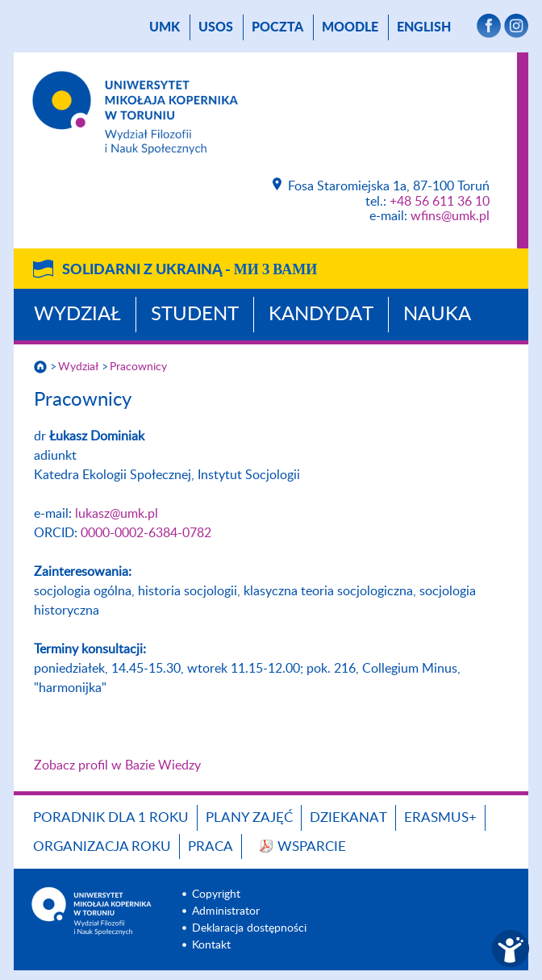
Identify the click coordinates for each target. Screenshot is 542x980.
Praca (211, 847)
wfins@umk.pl (450, 216)
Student (195, 315)
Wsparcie (312, 847)
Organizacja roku (102, 847)
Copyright (216, 895)
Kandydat (321, 315)
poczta (277, 27)
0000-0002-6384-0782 (146, 533)
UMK (165, 27)
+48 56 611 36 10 (440, 202)
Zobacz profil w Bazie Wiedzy (117, 765)
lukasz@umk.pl (117, 514)
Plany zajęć (249, 817)
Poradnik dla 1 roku (111, 817)
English (424, 27)
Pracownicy (138, 367)
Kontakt (211, 945)
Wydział (77, 315)
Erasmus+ (440, 817)
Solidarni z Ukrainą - (190, 270)
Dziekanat (348, 817)
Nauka (437, 315)
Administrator (226, 911)
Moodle (350, 27)
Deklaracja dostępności (249, 928)
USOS (216, 27)
